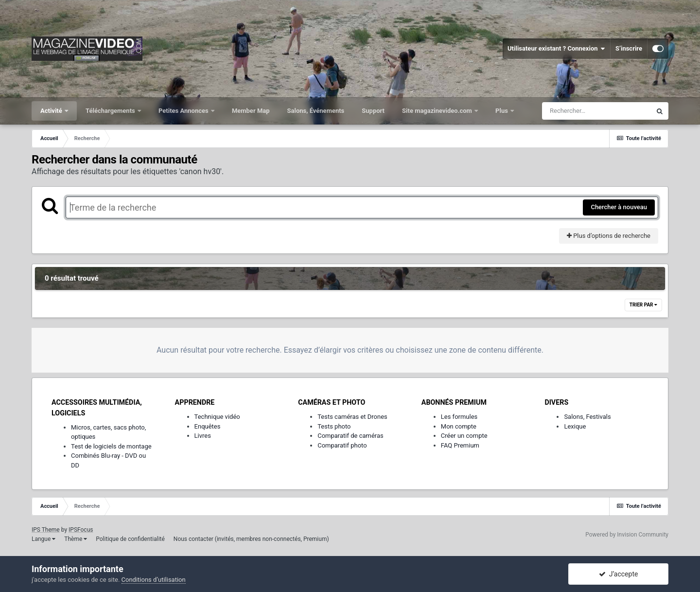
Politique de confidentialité (130, 539)
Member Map (251, 111)
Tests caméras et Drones (352, 417)
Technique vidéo (217, 417)
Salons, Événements (316, 111)
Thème (76, 539)
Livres (203, 436)
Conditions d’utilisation (154, 580)
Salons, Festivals (587, 417)
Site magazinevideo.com (438, 111)
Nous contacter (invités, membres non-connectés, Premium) (251, 539)
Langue (44, 539)
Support (373, 111)
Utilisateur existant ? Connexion (556, 49)
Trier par (643, 305)
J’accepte (619, 574)
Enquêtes (208, 426)
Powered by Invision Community (627, 535)
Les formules (459, 417)
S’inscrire (629, 48)
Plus (502, 111)
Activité (52, 111)
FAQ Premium (460, 445)
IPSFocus (81, 530)
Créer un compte (464, 436)
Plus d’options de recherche (609, 236)
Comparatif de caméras (350, 436)
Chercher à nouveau (619, 207)
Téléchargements (111, 111)
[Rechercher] (596, 111)
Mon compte (459, 426)
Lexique (575, 426)
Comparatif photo (342, 445)
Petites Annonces (184, 111)
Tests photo (334, 426)
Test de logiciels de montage (111, 446)
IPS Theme (46, 530)
